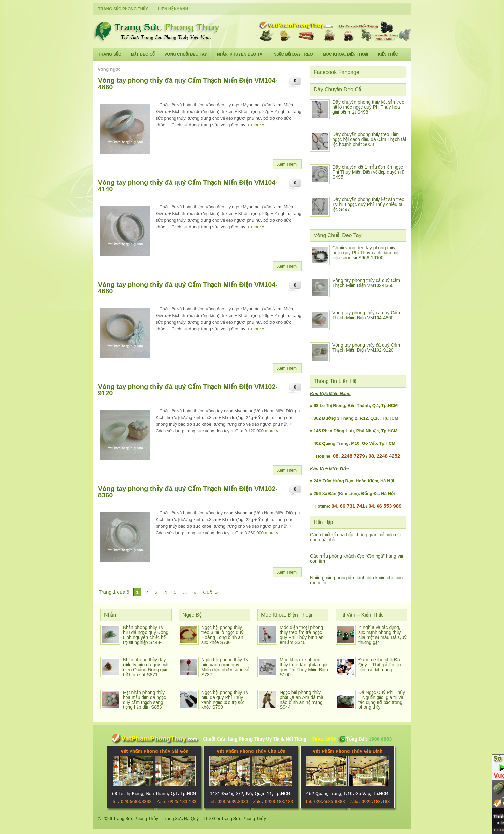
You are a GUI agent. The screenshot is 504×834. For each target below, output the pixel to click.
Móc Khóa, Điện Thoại (346, 54)
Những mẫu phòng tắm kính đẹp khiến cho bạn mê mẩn (356, 580)
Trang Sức (110, 54)
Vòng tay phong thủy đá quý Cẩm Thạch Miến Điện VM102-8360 (188, 492)
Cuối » (210, 592)
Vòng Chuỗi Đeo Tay (186, 54)
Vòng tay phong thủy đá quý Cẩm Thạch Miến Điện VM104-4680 (188, 288)
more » (258, 125)
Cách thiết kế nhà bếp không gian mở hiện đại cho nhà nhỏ (355, 537)
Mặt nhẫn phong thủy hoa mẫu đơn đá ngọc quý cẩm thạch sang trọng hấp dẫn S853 (144, 700)
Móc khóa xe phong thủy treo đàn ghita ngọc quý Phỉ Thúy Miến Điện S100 (304, 667)
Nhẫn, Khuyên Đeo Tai (240, 54)
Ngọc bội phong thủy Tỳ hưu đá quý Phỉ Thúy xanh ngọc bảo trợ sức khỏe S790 (225, 700)
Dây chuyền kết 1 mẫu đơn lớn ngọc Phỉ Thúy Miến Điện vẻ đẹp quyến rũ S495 (368, 172)
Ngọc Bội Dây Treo (293, 54)
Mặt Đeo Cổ (143, 54)
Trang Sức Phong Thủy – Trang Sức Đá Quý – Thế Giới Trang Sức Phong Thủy (190, 819)
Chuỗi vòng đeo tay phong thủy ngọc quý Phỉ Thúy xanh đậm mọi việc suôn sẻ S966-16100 (366, 253)
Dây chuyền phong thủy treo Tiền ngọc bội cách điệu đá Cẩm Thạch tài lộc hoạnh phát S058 (369, 139)
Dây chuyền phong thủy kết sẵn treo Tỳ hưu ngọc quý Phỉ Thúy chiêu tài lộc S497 (368, 204)
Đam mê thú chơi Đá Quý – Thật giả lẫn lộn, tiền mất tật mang (380, 665)
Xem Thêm (287, 164)
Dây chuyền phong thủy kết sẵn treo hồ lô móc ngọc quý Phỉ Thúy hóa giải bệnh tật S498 (368, 107)
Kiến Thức (388, 54)
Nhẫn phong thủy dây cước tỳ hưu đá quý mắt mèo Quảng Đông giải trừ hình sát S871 (146, 667)
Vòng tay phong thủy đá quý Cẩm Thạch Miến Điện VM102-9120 (188, 390)
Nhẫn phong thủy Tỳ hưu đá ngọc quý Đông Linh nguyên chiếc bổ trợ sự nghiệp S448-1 (146, 635)
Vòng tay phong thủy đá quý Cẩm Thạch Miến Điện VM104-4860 (188, 84)
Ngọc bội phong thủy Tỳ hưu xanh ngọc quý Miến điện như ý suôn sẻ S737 (225, 667)
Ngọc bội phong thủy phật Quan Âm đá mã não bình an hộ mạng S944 (302, 700)
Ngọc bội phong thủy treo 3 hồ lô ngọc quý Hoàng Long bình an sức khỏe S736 (222, 635)
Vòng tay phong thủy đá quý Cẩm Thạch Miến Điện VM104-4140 (188, 186)
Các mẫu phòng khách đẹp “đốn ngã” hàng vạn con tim (357, 559)
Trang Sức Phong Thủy (123, 9)
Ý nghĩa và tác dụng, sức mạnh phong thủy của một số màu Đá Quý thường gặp (382, 635)
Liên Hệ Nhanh (173, 9)
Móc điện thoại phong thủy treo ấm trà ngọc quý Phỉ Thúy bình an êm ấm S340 (302, 635)
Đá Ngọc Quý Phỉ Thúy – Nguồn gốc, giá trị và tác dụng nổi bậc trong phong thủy (382, 700)
